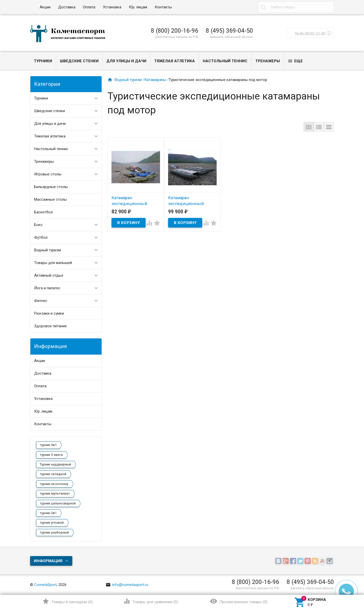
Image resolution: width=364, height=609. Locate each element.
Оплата (89, 7)
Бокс (38, 225)
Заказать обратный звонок (231, 37)
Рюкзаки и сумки (49, 313)
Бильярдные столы (51, 187)
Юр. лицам (138, 7)
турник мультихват (55, 493)
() (67, 601)
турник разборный (54, 532)
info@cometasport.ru (127, 585)
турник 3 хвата (51, 455)
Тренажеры (268, 61)
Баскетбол (43, 212)
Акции (45, 7)
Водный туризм (48, 250)
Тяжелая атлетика (175, 61)
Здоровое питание (50, 326)
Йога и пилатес (47, 288)
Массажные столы (50, 199)
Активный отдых (49, 275)
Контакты (163, 7)
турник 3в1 (48, 445)
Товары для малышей (53, 263)
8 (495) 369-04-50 (229, 31)
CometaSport (45, 585)
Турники (43, 61)
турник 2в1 (48, 513)
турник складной (53, 474)
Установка (112, 7)
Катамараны (155, 80)
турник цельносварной (58, 503)
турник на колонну (54, 484)
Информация (48, 561)
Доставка (67, 7)
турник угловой (52, 523)
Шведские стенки (79, 61)
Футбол (41, 237)
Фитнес (41, 301)
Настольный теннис (225, 61)
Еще (295, 61)
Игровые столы (48, 174)
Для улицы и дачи (126, 61)
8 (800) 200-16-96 (175, 31)
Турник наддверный (55, 464)
